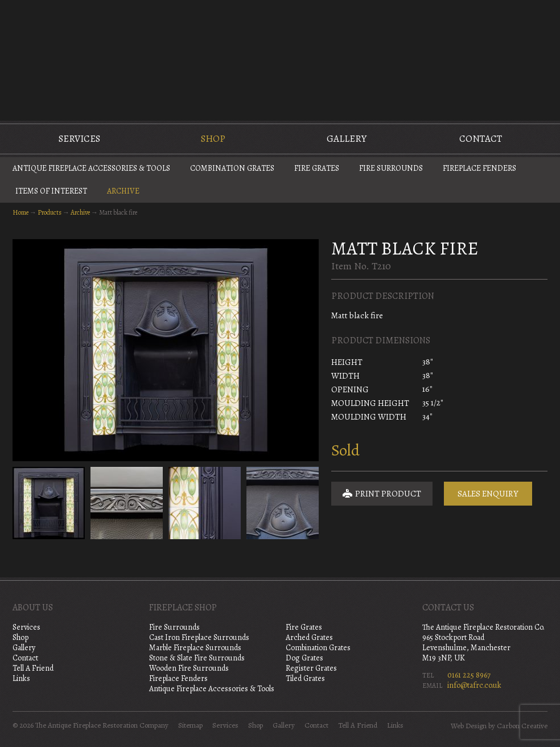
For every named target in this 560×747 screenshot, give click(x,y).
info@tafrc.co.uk (474, 685)
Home (20, 212)
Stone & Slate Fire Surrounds (197, 658)
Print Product (382, 494)
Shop (213, 139)
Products (50, 212)
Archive (123, 191)
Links (21, 678)
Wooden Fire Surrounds (189, 668)
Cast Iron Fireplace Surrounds (199, 637)
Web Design (469, 726)
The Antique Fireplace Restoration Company (280, 59)
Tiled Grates (305, 678)
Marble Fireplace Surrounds (195, 648)
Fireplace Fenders (479, 168)
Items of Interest (51, 191)
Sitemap (190, 725)
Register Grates (311, 668)
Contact (481, 139)
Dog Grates (304, 658)
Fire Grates (317, 168)
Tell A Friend (33, 668)
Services (79, 139)
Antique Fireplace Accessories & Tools (91, 168)
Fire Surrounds (391, 168)
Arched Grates (309, 637)
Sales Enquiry (488, 494)
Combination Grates (232, 168)
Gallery (347, 139)
